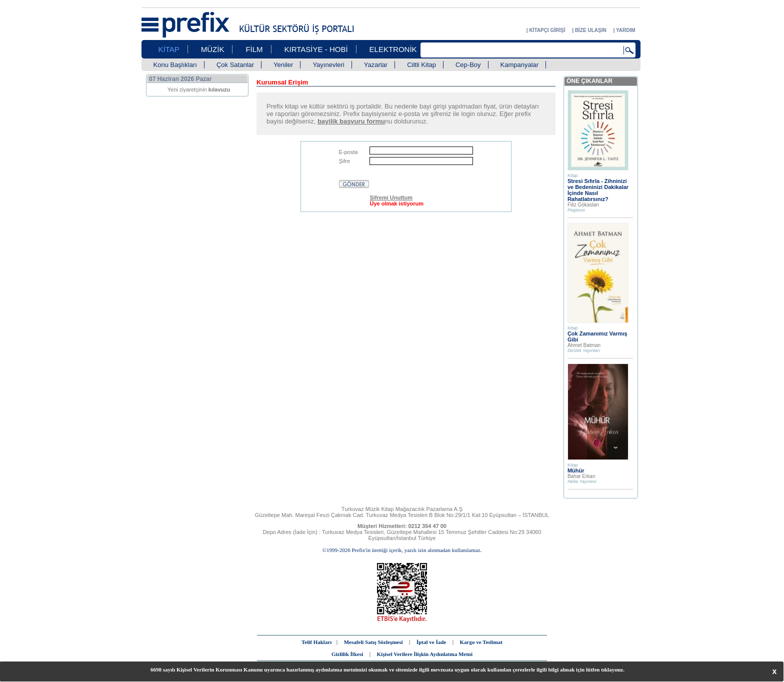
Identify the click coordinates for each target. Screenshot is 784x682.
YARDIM (626, 30)
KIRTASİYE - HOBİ (316, 49)
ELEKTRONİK (393, 49)
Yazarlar (376, 65)
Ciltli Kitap (421, 65)
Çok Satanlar (235, 65)
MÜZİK (213, 49)
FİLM (254, 49)
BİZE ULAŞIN (591, 30)
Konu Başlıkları (175, 65)
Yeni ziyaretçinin (199, 89)
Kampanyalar (520, 65)
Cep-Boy (468, 65)
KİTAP (169, 49)
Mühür (576, 470)
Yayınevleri (328, 65)
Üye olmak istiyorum (396, 203)
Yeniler (283, 65)
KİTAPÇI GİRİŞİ (547, 30)
